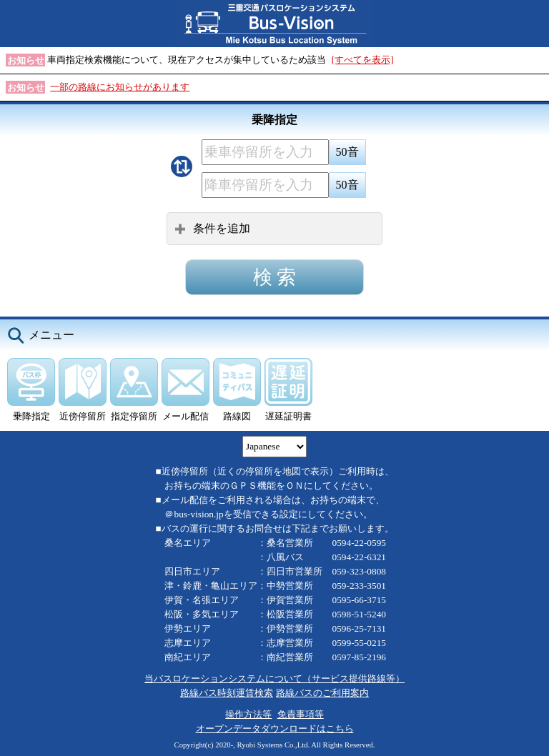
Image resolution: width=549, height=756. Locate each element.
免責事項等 (301, 714)
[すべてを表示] (363, 60)
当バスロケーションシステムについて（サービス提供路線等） (274, 678)
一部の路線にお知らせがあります (120, 87)
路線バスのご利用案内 (322, 693)
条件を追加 (212, 228)
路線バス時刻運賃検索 (227, 693)
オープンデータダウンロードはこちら (275, 728)
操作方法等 (248, 714)
